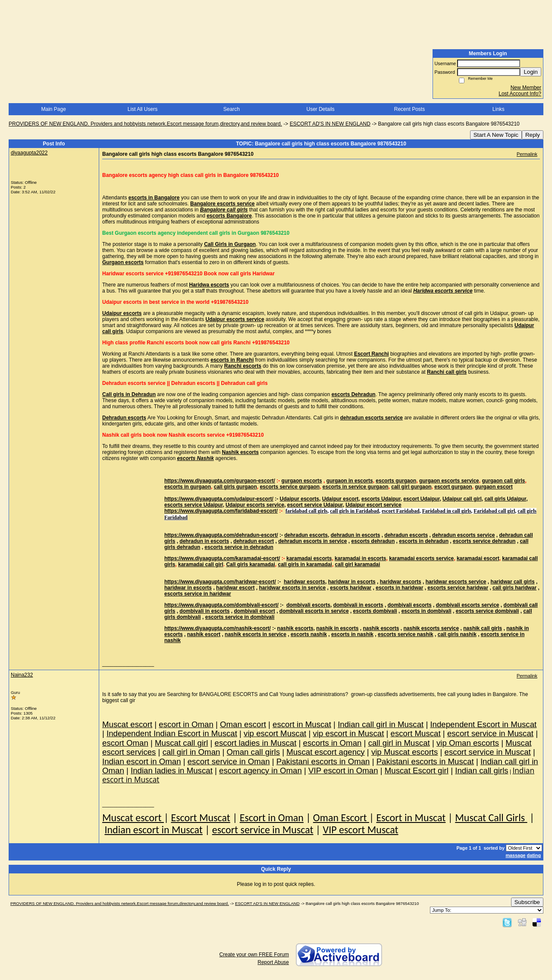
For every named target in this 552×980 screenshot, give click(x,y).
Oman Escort (341, 818)
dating (534, 855)
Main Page (53, 109)
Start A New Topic (496, 135)
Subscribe (527, 902)
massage (515, 855)
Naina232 (22, 675)
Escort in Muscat (411, 818)
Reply (533, 135)
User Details (320, 109)
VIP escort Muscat (361, 830)
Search (232, 109)
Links (499, 109)
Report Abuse (273, 962)
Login (531, 72)
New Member (526, 88)
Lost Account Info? (520, 94)
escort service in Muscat (263, 830)
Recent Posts (409, 109)
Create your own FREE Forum (254, 955)
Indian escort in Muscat (153, 830)
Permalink (527, 154)
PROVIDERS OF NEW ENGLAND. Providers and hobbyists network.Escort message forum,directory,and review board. (145, 124)
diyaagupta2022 (29, 153)
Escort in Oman (272, 818)
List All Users (143, 109)
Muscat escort (133, 818)
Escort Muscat (200, 818)
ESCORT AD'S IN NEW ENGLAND (330, 124)
